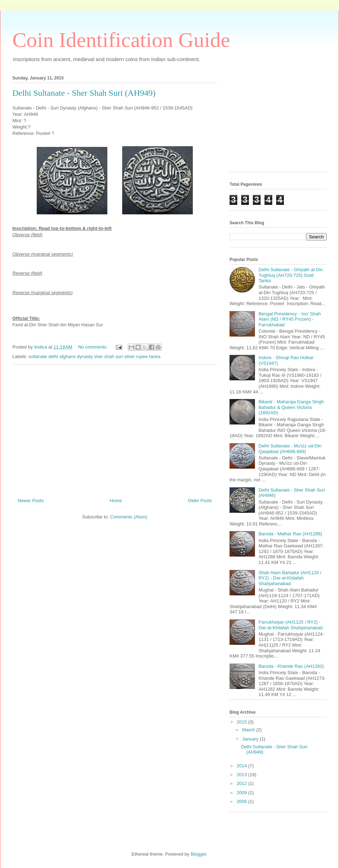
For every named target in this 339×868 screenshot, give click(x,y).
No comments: (93, 347)
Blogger (198, 854)
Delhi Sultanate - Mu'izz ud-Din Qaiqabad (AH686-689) (290, 449)
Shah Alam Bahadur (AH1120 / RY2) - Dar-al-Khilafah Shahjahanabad (290, 578)
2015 (242, 722)
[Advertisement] (115, 428)
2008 (242, 801)
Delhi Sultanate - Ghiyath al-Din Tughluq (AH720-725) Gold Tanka (291, 275)
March (249, 730)
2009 (242, 793)
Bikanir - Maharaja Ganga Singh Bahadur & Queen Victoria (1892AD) (291, 407)
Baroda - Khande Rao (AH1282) (291, 666)
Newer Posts (31, 501)
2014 (242, 766)
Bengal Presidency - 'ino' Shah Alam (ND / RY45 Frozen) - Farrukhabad (290, 319)
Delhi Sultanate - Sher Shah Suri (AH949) (84, 93)
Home (116, 501)
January (251, 739)
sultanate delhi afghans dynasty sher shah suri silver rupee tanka (95, 356)
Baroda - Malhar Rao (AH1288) (290, 534)
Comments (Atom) (129, 517)
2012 (242, 783)
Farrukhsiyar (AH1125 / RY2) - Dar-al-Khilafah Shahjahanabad (290, 625)
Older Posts (200, 501)
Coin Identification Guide (121, 40)
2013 (242, 775)
